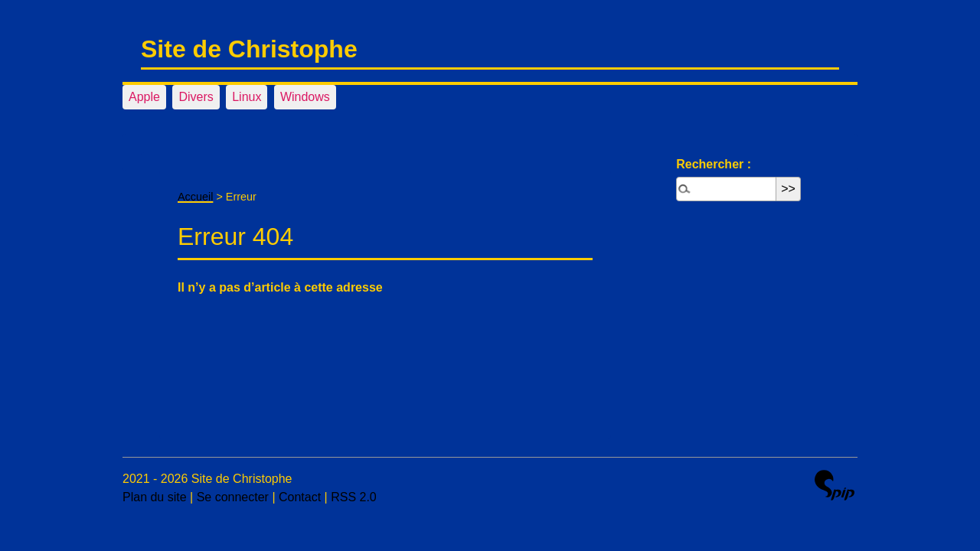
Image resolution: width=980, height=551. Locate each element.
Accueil (195, 197)
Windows (305, 97)
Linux (247, 97)
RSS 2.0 (354, 497)
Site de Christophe (249, 49)
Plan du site (155, 497)
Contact (300, 497)
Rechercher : (714, 164)
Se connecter (233, 497)
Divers (196, 97)
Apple (144, 97)
